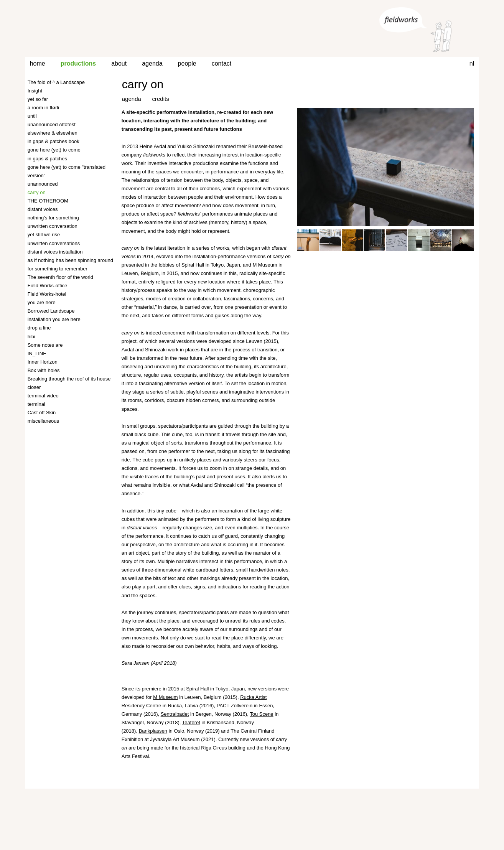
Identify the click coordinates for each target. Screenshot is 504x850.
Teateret (191, 722)
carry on (143, 84)
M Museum (165, 697)
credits (161, 99)
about (119, 63)
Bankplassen (153, 731)
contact (222, 63)
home (38, 63)
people (187, 63)
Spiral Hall (197, 689)
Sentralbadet (175, 714)
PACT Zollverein (235, 706)
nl (472, 63)
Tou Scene (261, 714)
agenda (152, 63)
